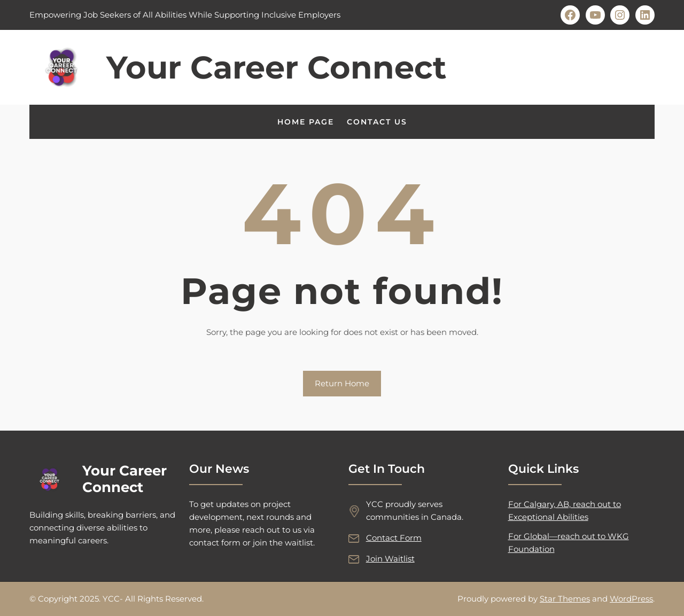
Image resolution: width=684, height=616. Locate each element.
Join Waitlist (390, 559)
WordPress (631, 599)
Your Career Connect (277, 67)
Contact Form (394, 538)
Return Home (342, 383)
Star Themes (565, 599)
